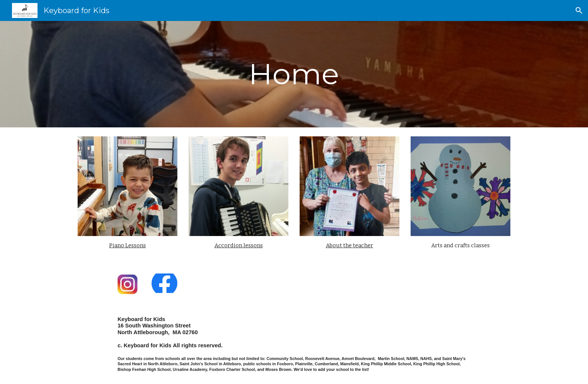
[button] (579, 10)
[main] (294, 74)
